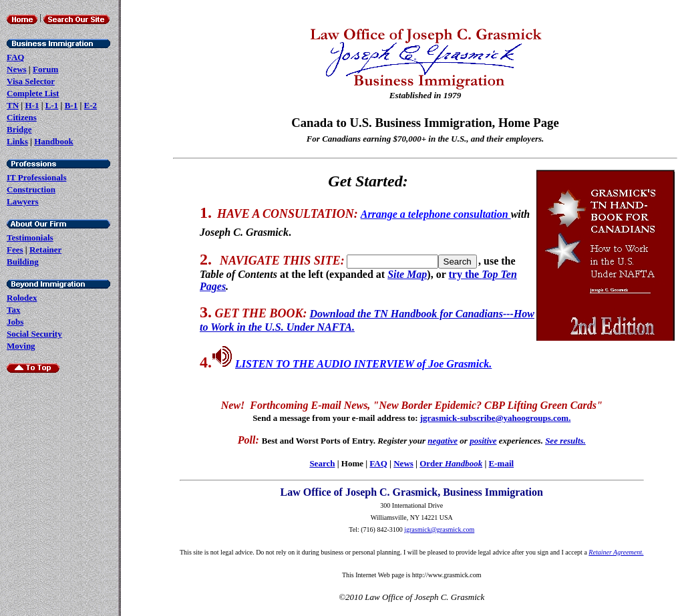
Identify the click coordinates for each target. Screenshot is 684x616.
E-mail (502, 463)
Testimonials (30, 238)
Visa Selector (31, 81)
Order (451, 463)
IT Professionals (36, 177)
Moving (21, 346)
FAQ (15, 57)
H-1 (32, 105)
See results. (565, 441)
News (17, 69)
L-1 (52, 105)
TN (13, 105)
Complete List (33, 93)
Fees (15, 250)
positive (483, 441)
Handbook (54, 141)
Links (17, 141)
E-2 (91, 105)
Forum (45, 69)
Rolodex (22, 298)
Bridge (19, 129)
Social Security (34, 334)
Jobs (15, 322)
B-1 (71, 105)
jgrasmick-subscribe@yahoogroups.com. (496, 418)
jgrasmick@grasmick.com (439, 529)
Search (322, 463)
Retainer (45, 250)
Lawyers (23, 201)
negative (443, 441)
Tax (13, 310)
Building (23, 262)
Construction (31, 189)
